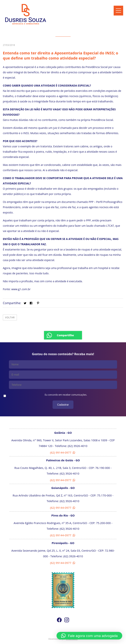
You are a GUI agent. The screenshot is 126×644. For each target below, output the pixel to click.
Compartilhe (65, 335)
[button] (89, 636)
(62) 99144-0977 (63, 452)
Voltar (10, 317)
